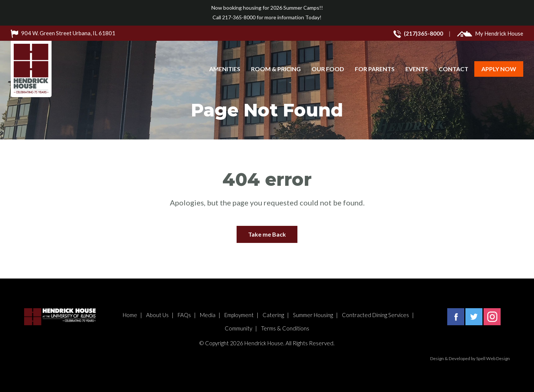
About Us (157, 315)
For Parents (375, 69)
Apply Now (499, 69)
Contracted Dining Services (375, 315)
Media (208, 315)
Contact (454, 69)
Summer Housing (313, 315)
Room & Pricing (276, 69)
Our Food (328, 69)
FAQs (184, 315)
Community (238, 328)
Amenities (225, 69)
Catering (273, 315)
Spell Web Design (493, 358)
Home (130, 315)
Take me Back (267, 234)
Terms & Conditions (285, 328)
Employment (239, 315)
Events (417, 69)
